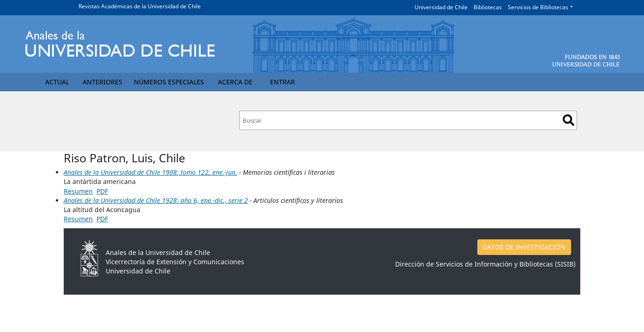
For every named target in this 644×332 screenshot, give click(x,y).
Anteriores (102, 82)
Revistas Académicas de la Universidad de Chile (140, 6)
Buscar (569, 120)
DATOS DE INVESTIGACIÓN (524, 247)
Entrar (283, 82)
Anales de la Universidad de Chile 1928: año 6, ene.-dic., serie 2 (156, 200)
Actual (57, 82)
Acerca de (235, 82)
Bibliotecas (488, 7)
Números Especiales (169, 82)
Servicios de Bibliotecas (538, 7)
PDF (102, 191)
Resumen (78, 191)
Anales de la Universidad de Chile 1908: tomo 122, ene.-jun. (150, 172)
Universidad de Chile (441, 7)
